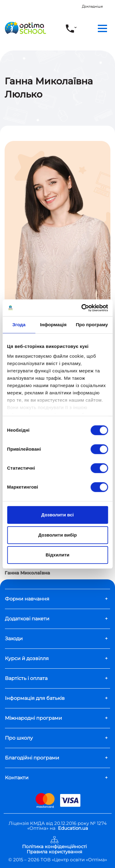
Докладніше (92, 6)
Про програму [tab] (92, 325)
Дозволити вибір (58, 535)
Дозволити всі (58, 515)
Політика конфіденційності (54, 847)
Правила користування (54, 852)
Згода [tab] (19, 325)
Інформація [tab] (53, 325)
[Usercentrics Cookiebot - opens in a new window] (82, 308)
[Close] (111, 4)
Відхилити (57, 555)
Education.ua (73, 828)
